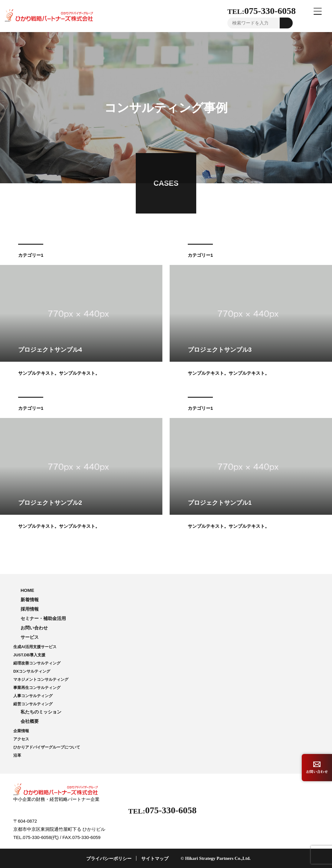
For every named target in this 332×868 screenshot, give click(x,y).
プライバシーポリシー (109, 858)
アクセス (21, 739)
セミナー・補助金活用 (43, 618)
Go (286, 23)
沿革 (17, 755)
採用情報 (30, 609)
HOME (27, 590)
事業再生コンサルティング (37, 688)
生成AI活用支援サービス (35, 647)
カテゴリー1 (31, 255)
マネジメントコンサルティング (41, 679)
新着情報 (30, 600)
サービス (30, 637)
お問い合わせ (34, 628)
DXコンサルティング (32, 671)
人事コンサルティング (33, 696)
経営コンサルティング (33, 704)
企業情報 (21, 731)
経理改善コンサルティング (37, 663)
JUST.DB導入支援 (29, 655)
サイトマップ (155, 858)
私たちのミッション (41, 712)
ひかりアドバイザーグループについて (47, 747)
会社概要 (30, 721)
